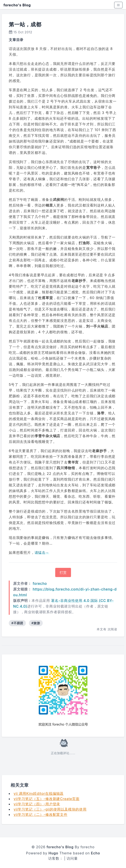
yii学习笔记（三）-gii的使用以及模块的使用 (50, 809)
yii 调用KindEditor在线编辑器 (39, 793)
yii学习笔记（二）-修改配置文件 (41, 815)
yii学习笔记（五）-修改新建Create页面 (47, 799)
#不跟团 (17, 623)
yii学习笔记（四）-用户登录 (37, 804)
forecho (40, 583)
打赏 (63, 572)
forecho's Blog (17, 5)
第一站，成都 (25, 24)
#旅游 (36, 623)
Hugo (53, 853)
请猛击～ (42, 553)
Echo (96, 853)
